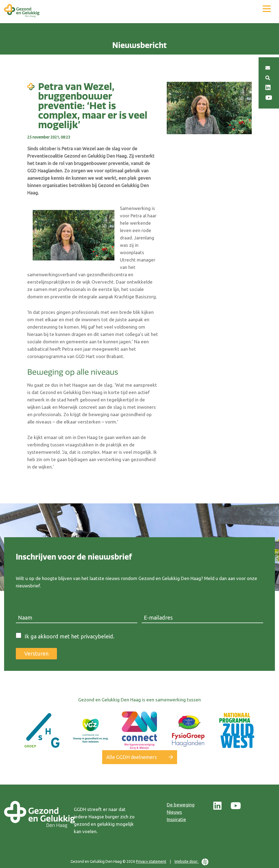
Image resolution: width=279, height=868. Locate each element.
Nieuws (174, 812)
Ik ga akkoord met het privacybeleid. (69, 636)
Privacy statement (151, 861)
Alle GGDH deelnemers (131, 757)
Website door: (191, 862)
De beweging (181, 805)
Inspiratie (176, 819)
